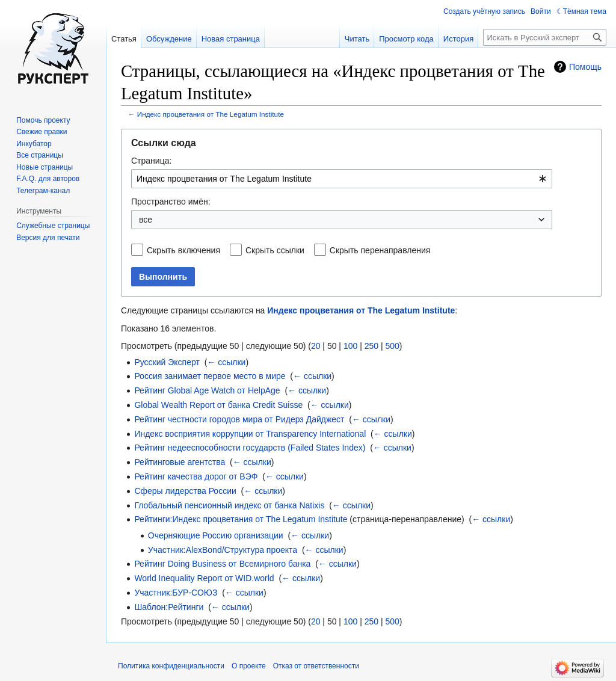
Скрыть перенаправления (380, 250)
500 (392, 346)
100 (350, 346)
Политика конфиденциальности (171, 666)
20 (316, 346)
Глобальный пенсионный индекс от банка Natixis (229, 505)
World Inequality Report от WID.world (204, 578)
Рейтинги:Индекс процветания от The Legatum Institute (241, 519)
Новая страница (231, 39)
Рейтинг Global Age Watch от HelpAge (207, 390)
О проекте (249, 666)
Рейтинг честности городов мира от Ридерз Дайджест (239, 419)
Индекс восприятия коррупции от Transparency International (250, 434)
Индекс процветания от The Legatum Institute (211, 114)
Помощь (585, 67)
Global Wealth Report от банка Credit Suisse (218, 405)
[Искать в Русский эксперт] (545, 37)
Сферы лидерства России (185, 491)
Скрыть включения (183, 250)
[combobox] (342, 179)
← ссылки (226, 362)
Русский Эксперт (167, 362)
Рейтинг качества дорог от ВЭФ (196, 476)
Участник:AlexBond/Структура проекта (223, 550)
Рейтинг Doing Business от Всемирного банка (222, 564)
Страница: (151, 161)
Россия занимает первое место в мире (210, 376)
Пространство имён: (171, 202)
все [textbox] (146, 220)
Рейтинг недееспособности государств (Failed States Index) (250, 448)
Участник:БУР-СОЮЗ (176, 593)
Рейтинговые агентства (180, 462)
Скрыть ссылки (275, 250)
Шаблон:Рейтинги (169, 607)
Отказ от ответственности (316, 666)
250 (371, 346)
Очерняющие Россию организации (216, 535)
